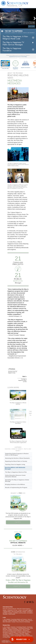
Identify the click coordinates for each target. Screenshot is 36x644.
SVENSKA (30, 612)
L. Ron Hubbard (7, 619)
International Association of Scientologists (16, 631)
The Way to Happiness (15, 64)
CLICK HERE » (18, 545)
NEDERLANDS (7, 612)
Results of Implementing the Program (16, 487)
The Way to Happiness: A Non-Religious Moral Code (15, 38)
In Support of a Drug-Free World (17, 635)
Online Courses (29, 621)
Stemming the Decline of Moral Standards (17, 458)
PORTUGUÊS (12, 614)
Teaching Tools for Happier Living (15, 464)
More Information (7, 622)
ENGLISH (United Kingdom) (23, 609)
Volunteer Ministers (13, 621)
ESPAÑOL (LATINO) (8, 613)
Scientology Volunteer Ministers (14, 631)
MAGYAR (19, 612)
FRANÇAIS (10, 610)
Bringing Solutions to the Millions (15, 484)
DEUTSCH (14, 612)
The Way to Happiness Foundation (12, 49)
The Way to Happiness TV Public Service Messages (13, 44)
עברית (15, 610)
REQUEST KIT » (18, 586)
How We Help (5, 68)
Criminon (17, 633)
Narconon (22, 633)
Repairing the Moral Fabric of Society (16, 461)
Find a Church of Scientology (23, 622)
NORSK (24, 612)
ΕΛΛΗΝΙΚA (30, 613)
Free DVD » (18, 522)
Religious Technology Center (15, 629)
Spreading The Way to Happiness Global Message (17, 481)
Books (23, 621)
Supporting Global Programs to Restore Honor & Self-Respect (17, 454)
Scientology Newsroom (24, 628)
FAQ (19, 621)
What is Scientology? (12, 628)
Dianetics (13, 627)
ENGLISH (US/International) (9, 609)
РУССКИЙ (25, 610)
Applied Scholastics (26, 64)
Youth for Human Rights (16, 636)
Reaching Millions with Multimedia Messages (15, 468)
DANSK (5, 610)
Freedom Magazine (22, 632)
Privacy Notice (5, 642)
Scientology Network (21, 627)
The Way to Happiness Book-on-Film (16, 472)
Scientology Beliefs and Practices (19, 619)
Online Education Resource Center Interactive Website (15, 476)
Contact (14, 622)
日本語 (20, 610)
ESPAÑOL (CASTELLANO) (20, 613)
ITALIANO (5, 614)
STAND (29, 632)
